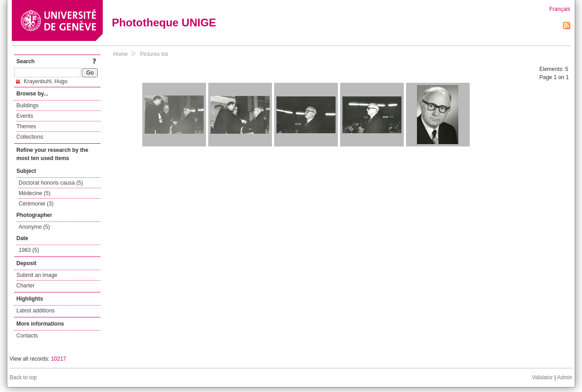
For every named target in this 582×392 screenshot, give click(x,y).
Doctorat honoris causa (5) (51, 183)
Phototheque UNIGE (164, 23)
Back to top (23, 377)
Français (560, 9)
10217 (58, 359)
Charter (25, 286)
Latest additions (35, 311)
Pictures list (154, 54)
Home (120, 54)
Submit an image (37, 275)
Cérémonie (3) (36, 204)
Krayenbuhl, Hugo (42, 81)
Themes (26, 126)
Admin (565, 377)
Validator (542, 377)
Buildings (28, 106)
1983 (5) (29, 250)
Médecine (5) (35, 193)
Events (25, 116)
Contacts (27, 336)
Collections (30, 137)
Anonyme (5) (34, 227)
